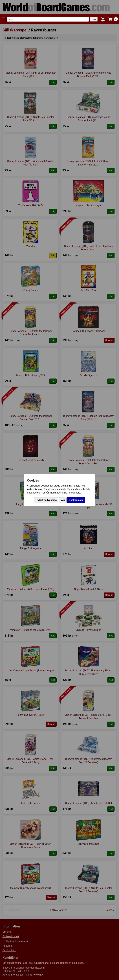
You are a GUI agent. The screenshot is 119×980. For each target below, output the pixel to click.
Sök (94, 19)
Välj (63, 500)
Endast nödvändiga (46, 500)
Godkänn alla (76, 500)
